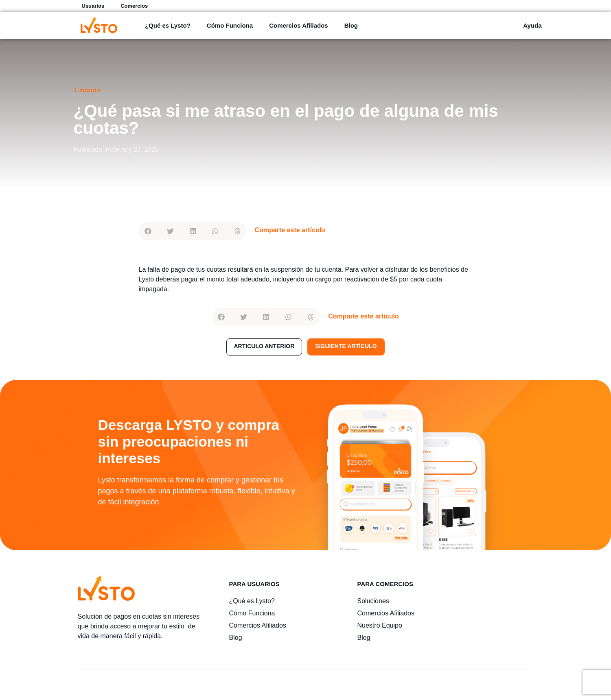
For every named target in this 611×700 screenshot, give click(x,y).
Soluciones (373, 601)
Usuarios (93, 6)
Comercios (134, 6)
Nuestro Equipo (380, 625)
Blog (351, 25)
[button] (148, 231)
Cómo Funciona (230, 25)
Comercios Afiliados (298, 25)
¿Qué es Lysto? (168, 25)
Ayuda (532, 25)
